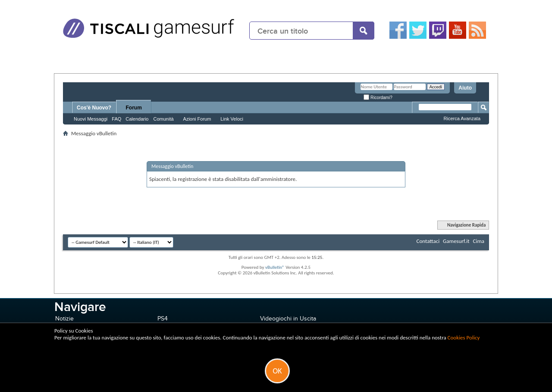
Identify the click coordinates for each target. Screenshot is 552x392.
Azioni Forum (197, 119)
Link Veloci (232, 119)
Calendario (137, 119)
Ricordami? (378, 98)
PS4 (163, 319)
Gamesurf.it (456, 241)
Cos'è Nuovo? (94, 108)
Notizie (64, 319)
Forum (134, 108)
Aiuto (465, 88)
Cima (478, 241)
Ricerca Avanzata (462, 118)
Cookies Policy (464, 338)
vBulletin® (275, 267)
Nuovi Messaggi (91, 119)
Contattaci (428, 241)
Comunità (163, 119)
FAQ (116, 119)
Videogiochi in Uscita (288, 319)
